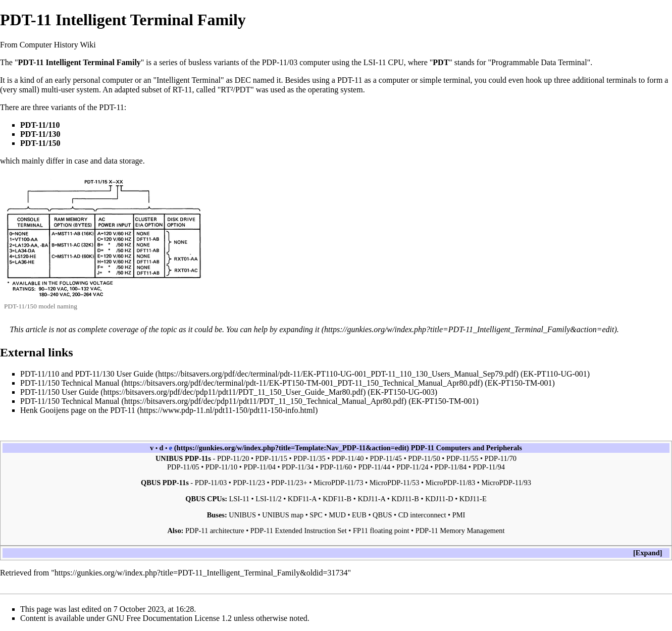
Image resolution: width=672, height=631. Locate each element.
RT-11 (183, 90)
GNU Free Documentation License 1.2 (169, 618)
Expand (648, 553)
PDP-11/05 (183, 467)
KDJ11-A (371, 499)
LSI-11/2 (268, 499)
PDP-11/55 (462, 458)
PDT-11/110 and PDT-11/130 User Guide (87, 374)
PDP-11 (423, 448)
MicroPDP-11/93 (506, 483)
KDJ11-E (473, 499)
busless (200, 62)
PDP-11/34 (298, 467)
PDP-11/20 (233, 458)
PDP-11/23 (249, 483)
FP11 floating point (381, 531)
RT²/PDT (236, 90)
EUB (359, 515)
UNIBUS (242, 515)
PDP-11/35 (309, 458)
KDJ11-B (405, 499)
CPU (396, 62)
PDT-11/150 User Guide (59, 392)
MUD (337, 515)
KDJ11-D (439, 499)
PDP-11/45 (386, 458)
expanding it (299, 329)
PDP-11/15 (271, 458)
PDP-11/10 (221, 467)
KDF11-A (302, 499)
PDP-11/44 (374, 467)
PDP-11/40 (348, 458)
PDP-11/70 (501, 458)
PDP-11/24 (412, 467)
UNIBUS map (283, 515)
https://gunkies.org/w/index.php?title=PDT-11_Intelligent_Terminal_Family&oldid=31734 (201, 573)
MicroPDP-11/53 (395, 483)
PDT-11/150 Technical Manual (70, 383)
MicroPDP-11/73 (339, 483)
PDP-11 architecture (215, 531)
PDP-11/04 (259, 467)
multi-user (58, 90)
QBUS (382, 515)
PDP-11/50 (424, 458)
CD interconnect (422, 515)
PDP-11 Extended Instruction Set (299, 531)
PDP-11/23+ (289, 483)
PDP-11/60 (336, 467)
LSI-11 (375, 62)
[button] (648, 553)
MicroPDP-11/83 (451, 483)
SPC (316, 515)
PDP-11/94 (488, 467)
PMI (459, 515)
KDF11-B (337, 499)
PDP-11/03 (280, 62)
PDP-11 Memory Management (460, 531)
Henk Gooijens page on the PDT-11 (78, 410)
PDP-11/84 (451, 467)
